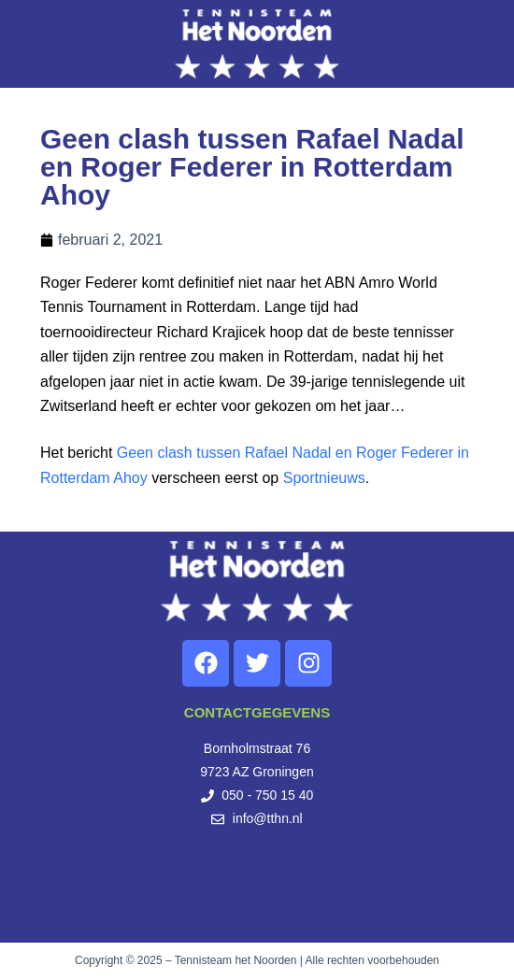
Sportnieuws (324, 478)
